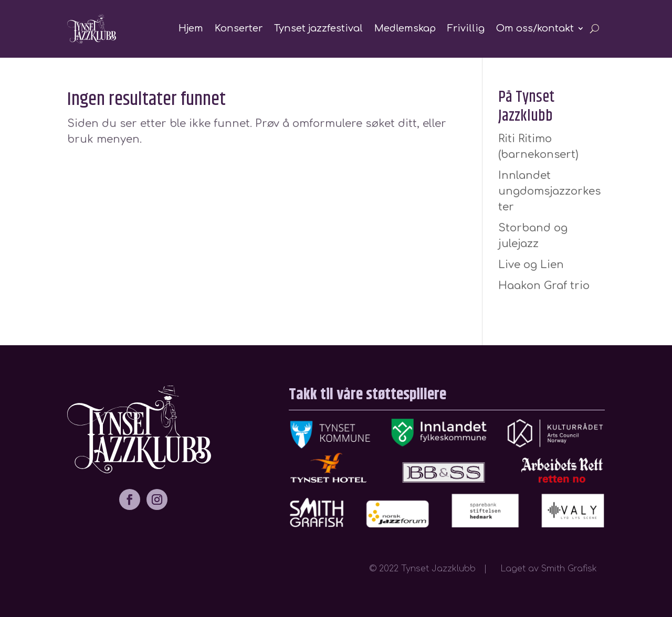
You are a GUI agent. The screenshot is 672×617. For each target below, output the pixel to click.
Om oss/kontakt (535, 28)
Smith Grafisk (573, 569)
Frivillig (466, 28)
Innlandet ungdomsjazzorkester (549, 191)
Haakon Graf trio (544, 286)
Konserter (239, 28)
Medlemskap (405, 28)
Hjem (191, 28)
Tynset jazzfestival (318, 28)
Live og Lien (531, 265)
